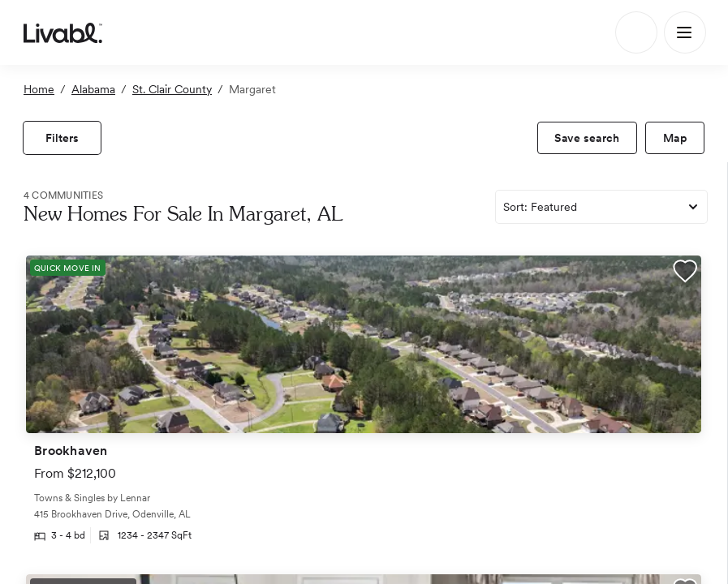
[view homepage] (63, 32)
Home (39, 89)
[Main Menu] (685, 32)
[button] (685, 273)
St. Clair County (172, 89)
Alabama (93, 89)
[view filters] (62, 138)
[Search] (636, 32)
